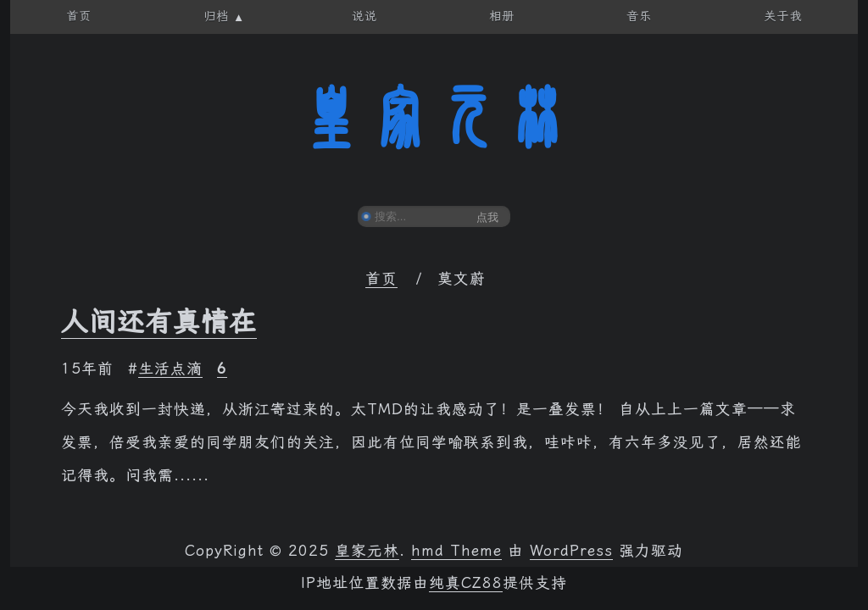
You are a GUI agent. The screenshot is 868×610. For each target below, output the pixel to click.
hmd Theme (456, 551)
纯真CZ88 (466, 583)
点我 (487, 217)
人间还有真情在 (159, 322)
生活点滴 (170, 369)
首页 (381, 279)
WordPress (571, 551)
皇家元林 (434, 118)
